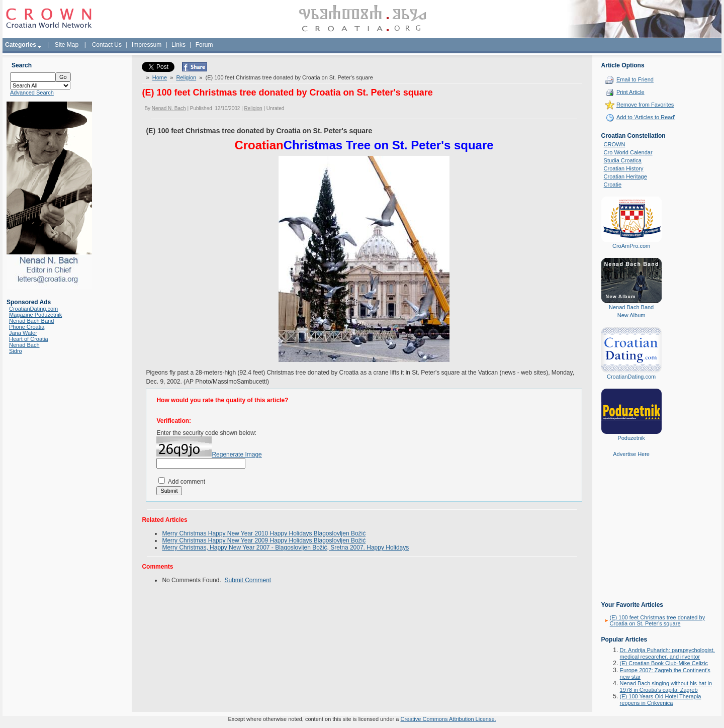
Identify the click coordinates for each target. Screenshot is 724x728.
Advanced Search (32, 93)
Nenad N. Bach (169, 108)
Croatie (613, 185)
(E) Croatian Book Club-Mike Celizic (664, 663)
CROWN (615, 144)
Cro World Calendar (628, 152)
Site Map (67, 45)
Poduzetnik (631, 438)
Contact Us (107, 45)
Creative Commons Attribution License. (448, 719)
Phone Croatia (27, 327)
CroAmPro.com (631, 246)
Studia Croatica (623, 160)
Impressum (147, 45)
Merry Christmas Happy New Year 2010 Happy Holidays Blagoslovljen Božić (264, 533)
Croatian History (624, 168)
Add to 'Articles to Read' (646, 117)
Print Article (630, 92)
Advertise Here (631, 454)
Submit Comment (248, 580)
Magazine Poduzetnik (35, 315)
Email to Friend (635, 79)
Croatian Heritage (625, 176)
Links (178, 45)
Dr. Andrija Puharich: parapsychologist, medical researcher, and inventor (667, 653)
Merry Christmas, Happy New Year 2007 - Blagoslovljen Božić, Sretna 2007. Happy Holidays (285, 548)
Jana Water (23, 333)
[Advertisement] (631, 536)
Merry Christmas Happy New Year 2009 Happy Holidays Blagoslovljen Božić (264, 540)
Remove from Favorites (645, 105)
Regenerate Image (237, 454)
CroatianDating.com (33, 309)
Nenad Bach (24, 345)
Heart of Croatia (29, 339)
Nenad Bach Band (31, 321)
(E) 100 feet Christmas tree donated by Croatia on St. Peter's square (658, 620)
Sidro (16, 351)
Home (160, 77)
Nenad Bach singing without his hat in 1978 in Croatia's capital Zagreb (666, 687)
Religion (186, 77)
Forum (204, 45)
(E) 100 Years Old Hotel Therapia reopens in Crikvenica (661, 700)
